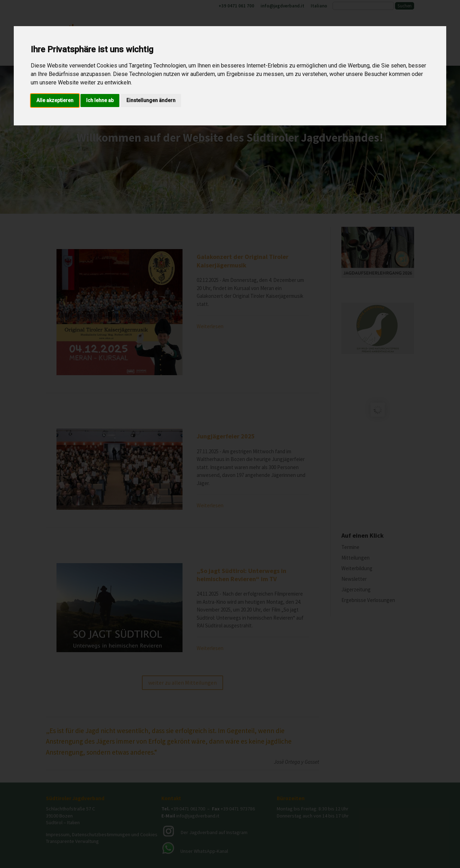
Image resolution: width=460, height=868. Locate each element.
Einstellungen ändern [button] (151, 100)
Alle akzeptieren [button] (55, 100)
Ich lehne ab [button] (100, 100)
